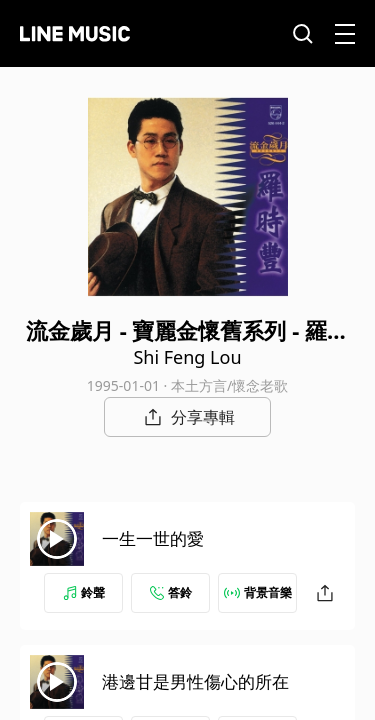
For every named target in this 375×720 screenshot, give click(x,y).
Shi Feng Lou (187, 357)
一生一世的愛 (153, 538)
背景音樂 (258, 592)
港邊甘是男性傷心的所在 (195, 681)
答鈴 (171, 592)
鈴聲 (84, 592)
